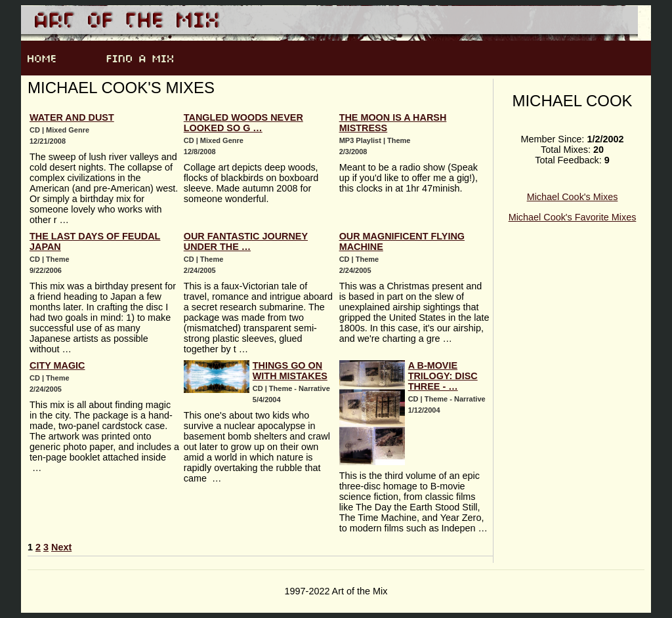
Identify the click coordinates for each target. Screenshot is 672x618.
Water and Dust (72, 117)
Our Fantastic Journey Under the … (246, 241)
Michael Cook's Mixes (573, 197)
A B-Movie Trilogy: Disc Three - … (443, 376)
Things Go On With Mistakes (290, 371)
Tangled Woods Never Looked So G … (243, 123)
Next (61, 547)
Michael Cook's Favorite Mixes (573, 217)
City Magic (57, 365)
